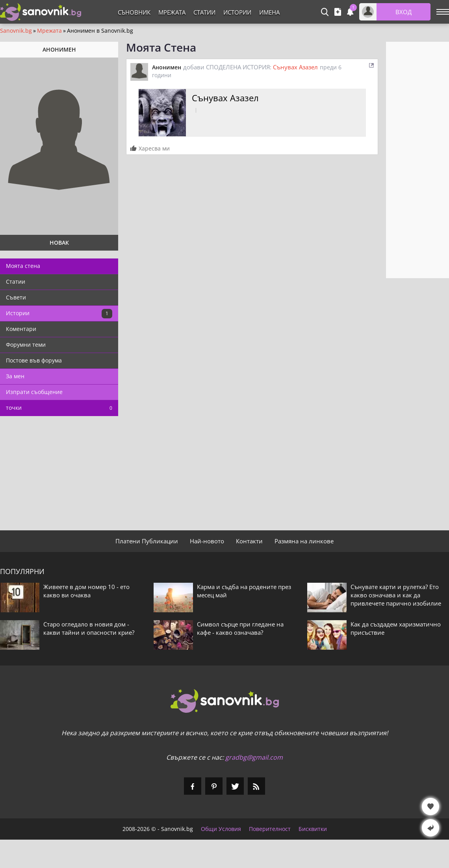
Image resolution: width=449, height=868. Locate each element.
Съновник (134, 12)
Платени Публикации (147, 541)
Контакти (249, 541)
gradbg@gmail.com (254, 757)
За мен (15, 376)
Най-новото (207, 541)
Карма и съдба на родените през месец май (244, 591)
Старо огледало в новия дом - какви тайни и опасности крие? (89, 628)
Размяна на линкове (304, 541)
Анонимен (167, 67)
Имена (269, 12)
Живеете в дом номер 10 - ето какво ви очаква (86, 591)
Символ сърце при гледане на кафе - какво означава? (240, 628)
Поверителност (270, 829)
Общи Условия (221, 829)
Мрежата (172, 12)
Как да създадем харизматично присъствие (396, 628)
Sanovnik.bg (16, 31)
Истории (237, 12)
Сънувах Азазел (295, 67)
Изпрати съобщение (34, 392)
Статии (204, 12)
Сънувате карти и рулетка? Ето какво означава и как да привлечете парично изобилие (396, 595)
